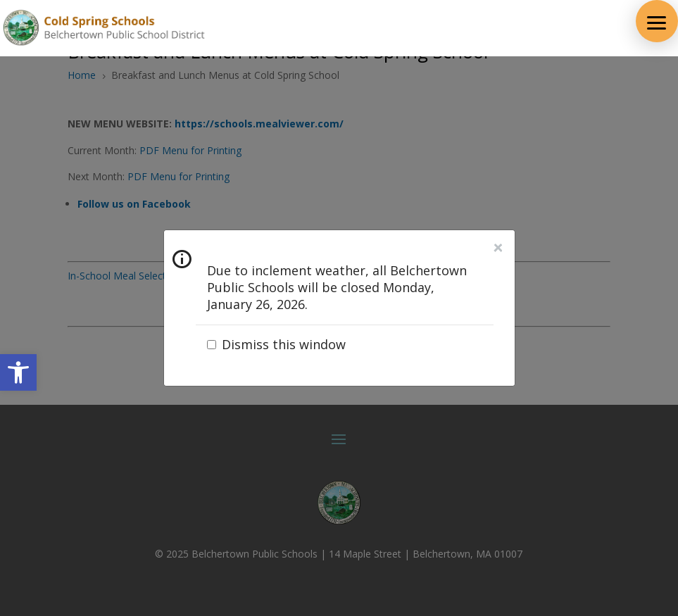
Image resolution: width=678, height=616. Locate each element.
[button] (657, 21)
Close (498, 248)
